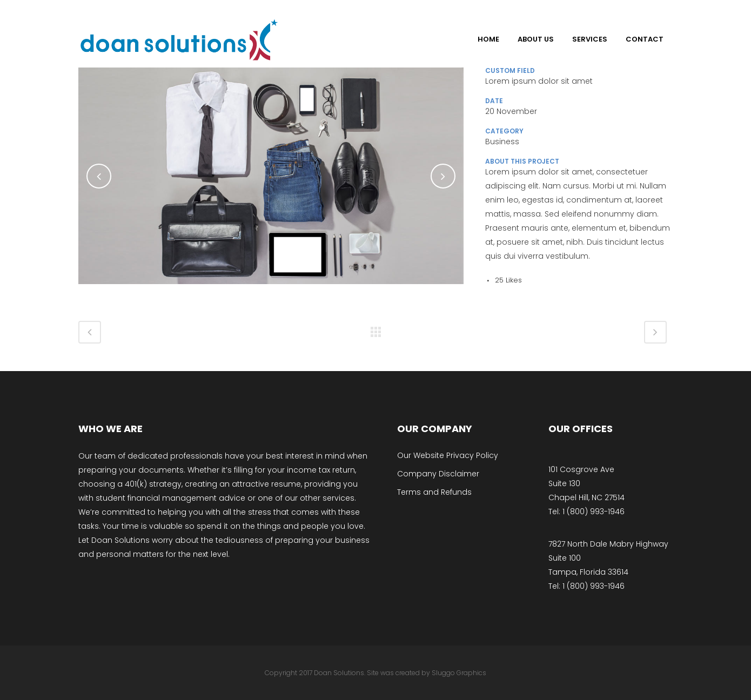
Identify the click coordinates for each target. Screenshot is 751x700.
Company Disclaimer (438, 474)
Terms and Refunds (434, 492)
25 (508, 280)
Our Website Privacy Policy (448, 455)
